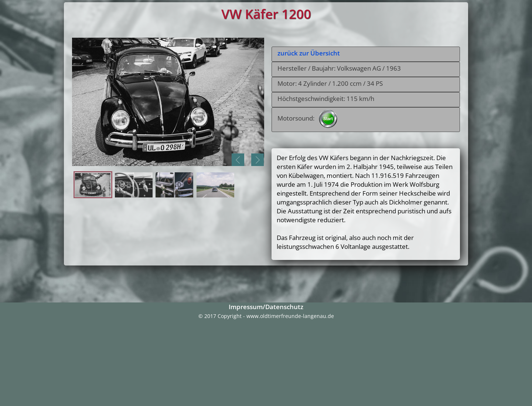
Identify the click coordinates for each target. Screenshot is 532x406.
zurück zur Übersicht (309, 53)
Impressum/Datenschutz (266, 307)
